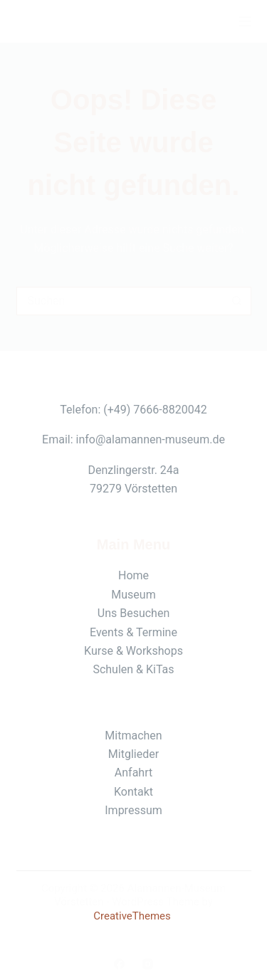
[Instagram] (148, 964)
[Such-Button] (237, 301)
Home (133, 575)
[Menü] (245, 21)
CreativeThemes (132, 916)
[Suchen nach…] (120, 301)
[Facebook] (119, 964)
